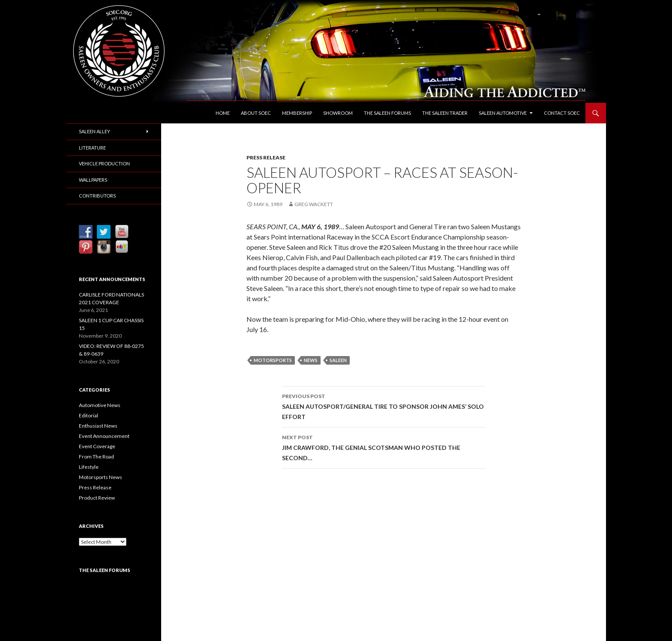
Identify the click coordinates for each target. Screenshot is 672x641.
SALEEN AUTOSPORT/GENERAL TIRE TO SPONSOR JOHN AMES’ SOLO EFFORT (384, 406)
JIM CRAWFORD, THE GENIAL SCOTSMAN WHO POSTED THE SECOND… (384, 447)
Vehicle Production (104, 163)
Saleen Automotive (503, 113)
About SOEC (256, 113)
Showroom (338, 113)
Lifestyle (89, 467)
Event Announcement (104, 436)
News (311, 360)
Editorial (88, 415)
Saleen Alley (94, 131)
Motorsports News (100, 477)
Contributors (97, 196)
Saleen (338, 360)
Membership (297, 113)
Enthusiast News (98, 426)
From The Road (96, 457)
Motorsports (273, 360)
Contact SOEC (562, 113)
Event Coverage (97, 446)
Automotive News (100, 405)
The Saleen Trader (445, 113)
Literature (92, 148)
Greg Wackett (314, 204)
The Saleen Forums (387, 113)
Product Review (97, 498)
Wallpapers (93, 180)
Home (223, 113)
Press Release (266, 157)
